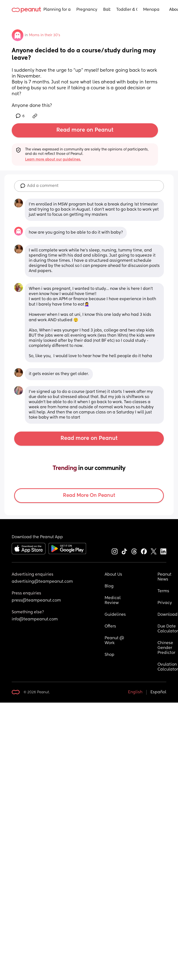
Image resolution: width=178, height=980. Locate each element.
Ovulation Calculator (168, 667)
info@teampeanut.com (35, 619)
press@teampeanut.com (36, 601)
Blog (109, 586)
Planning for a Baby (57, 10)
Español (158, 692)
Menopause (151, 10)
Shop (109, 655)
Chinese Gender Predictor (166, 648)
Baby (107, 10)
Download (168, 615)
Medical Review (113, 601)
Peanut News (165, 577)
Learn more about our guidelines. (53, 160)
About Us (113, 575)
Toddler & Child (127, 10)
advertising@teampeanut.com (42, 582)
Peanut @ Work (115, 641)
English (135, 692)
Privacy (165, 603)
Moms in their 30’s (45, 35)
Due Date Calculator (168, 629)
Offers (110, 627)
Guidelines (115, 615)
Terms (163, 591)
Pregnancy (87, 10)
